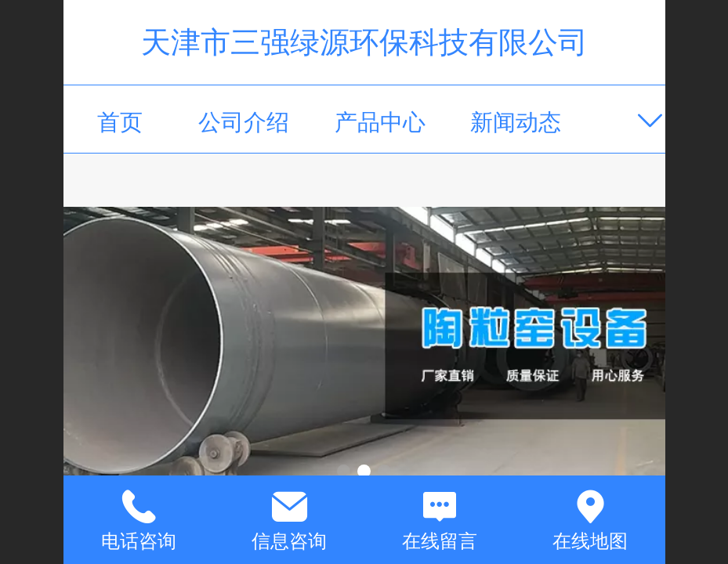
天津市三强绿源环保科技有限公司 (364, 42)
